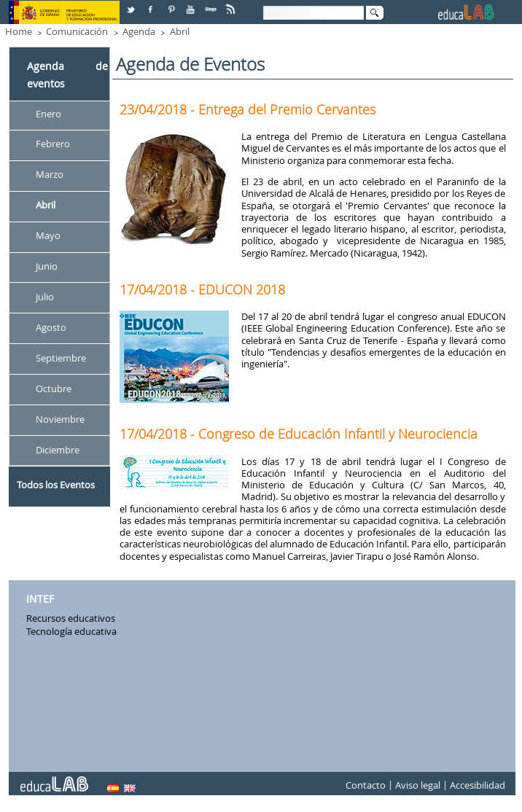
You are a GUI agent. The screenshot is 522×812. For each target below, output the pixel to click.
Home (19, 31)
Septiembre (61, 358)
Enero (48, 114)
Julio (45, 297)
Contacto (366, 786)
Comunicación (77, 31)
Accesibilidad (478, 786)
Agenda (139, 31)
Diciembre (58, 450)
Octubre (54, 389)
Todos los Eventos (56, 485)
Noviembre (60, 419)
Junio (47, 266)
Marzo (50, 175)
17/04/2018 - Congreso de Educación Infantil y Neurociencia (299, 434)
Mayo (48, 236)
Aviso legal (418, 786)
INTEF (40, 599)
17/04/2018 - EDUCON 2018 (202, 289)
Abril (180, 31)
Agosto (51, 327)
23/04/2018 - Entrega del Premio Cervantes (248, 109)
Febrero (53, 144)
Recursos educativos (71, 618)
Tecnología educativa (71, 631)
